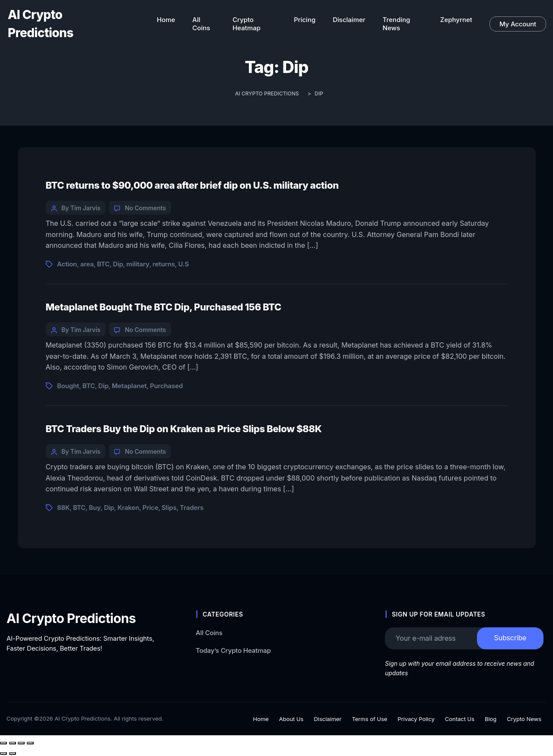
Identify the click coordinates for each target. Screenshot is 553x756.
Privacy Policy (416, 719)
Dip (118, 264)
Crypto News (524, 719)
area (87, 264)
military (138, 264)
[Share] (21, 743)
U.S (183, 264)
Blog (491, 719)
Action (67, 264)
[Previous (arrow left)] (3, 753)
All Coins (209, 633)
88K (63, 508)
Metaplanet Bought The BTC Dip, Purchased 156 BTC (164, 307)
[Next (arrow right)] (13, 753)
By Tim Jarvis (81, 208)
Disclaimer (327, 719)
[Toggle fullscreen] (13, 743)
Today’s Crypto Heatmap (233, 650)
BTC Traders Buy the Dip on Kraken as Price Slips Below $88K (184, 429)
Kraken (128, 508)
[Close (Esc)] (30, 743)
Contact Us (460, 719)
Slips (169, 508)
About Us (291, 719)
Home (261, 719)
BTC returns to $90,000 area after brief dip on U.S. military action (192, 185)
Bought (68, 386)
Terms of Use (369, 719)
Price (151, 508)
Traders (192, 508)
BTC (103, 264)
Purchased (166, 386)
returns (164, 264)
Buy (95, 508)
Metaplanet (129, 386)
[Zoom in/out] (3, 743)
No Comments (145, 208)
